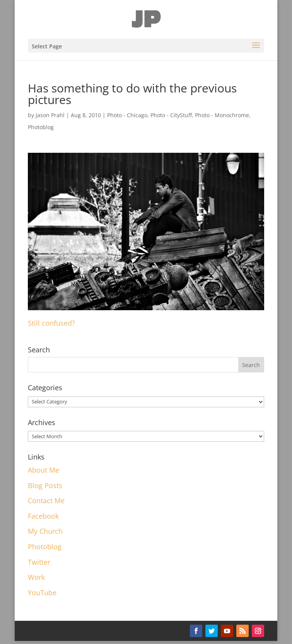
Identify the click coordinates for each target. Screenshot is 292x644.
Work (36, 577)
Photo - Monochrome (222, 115)
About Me (44, 470)
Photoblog (41, 127)
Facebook (43, 516)
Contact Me (46, 501)
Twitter (39, 562)
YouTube (42, 593)
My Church (45, 531)
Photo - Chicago (127, 115)
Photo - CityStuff (171, 115)
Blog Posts (45, 485)
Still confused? (51, 323)
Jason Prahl (50, 115)
